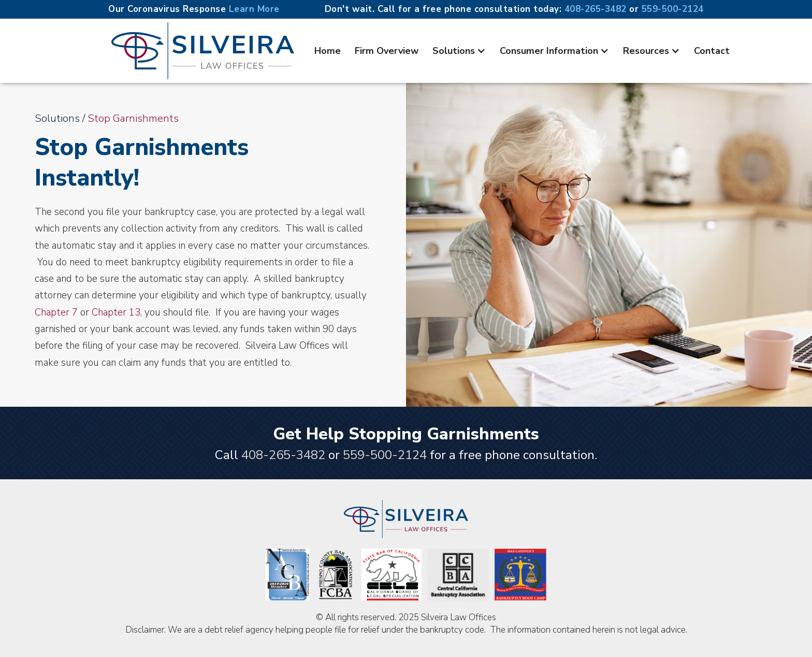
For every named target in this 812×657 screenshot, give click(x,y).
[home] (203, 51)
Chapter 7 (56, 312)
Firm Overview (387, 51)
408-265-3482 (597, 9)
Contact (712, 51)
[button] (459, 51)
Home (328, 51)
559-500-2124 (673, 9)
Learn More (254, 9)
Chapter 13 (116, 312)
